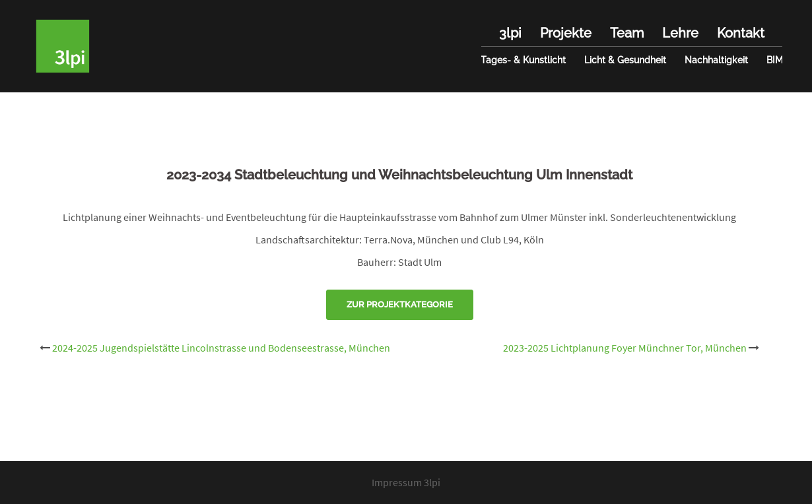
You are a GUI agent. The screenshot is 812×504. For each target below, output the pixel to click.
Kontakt (741, 33)
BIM (775, 60)
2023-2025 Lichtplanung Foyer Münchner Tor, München (625, 348)
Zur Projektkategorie (400, 304)
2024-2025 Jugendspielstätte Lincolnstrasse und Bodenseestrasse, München (221, 348)
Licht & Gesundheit (625, 60)
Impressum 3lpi (406, 482)
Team (627, 33)
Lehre (680, 33)
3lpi (510, 33)
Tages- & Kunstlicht (523, 60)
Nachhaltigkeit (716, 60)
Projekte (566, 33)
